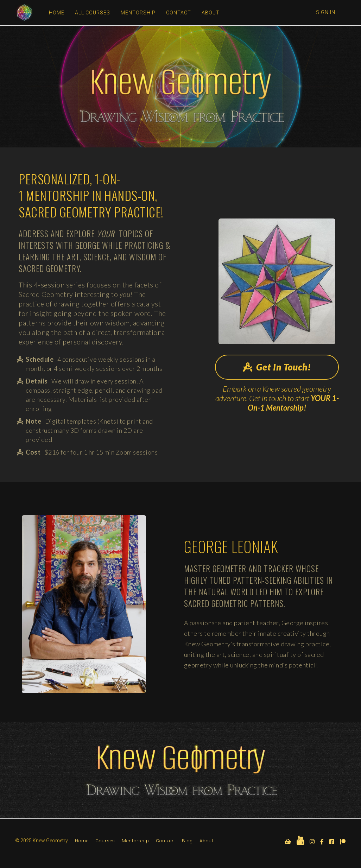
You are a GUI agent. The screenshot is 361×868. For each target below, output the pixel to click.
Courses (105, 841)
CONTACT (178, 13)
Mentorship (135, 841)
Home (82, 841)
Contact (166, 841)
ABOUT (210, 13)
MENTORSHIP (138, 13)
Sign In (326, 12)
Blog (187, 841)
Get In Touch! (277, 367)
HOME (56, 13)
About (207, 841)
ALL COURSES (92, 13)
